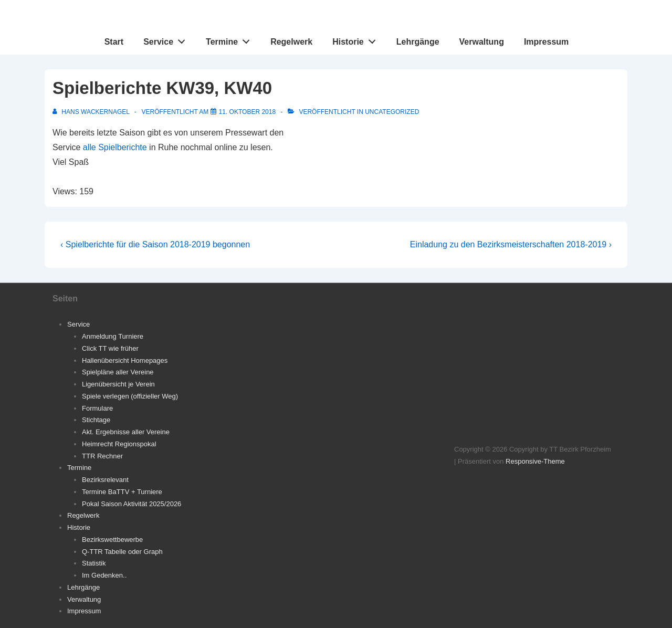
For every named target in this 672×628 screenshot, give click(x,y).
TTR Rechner (102, 456)
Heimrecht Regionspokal (119, 444)
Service (167, 39)
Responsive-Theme (535, 461)
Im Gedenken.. (104, 575)
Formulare (97, 408)
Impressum (546, 42)
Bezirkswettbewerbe (112, 540)
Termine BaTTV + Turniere (122, 492)
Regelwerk (291, 42)
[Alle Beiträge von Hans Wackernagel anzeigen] (92, 112)
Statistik (94, 563)
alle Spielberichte (115, 147)
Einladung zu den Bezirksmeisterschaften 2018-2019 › (511, 244)
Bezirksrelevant (105, 480)
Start (114, 42)
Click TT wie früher (110, 348)
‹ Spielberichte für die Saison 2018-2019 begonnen (155, 244)
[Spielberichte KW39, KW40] (248, 112)
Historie (357, 39)
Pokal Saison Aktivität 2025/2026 (132, 504)
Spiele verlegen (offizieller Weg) (130, 396)
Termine (231, 39)
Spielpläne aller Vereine (118, 372)
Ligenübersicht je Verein (118, 384)
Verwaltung (482, 42)
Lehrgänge (418, 42)
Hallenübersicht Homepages (125, 360)
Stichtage (96, 420)
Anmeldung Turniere (113, 336)
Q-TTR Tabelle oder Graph (122, 552)
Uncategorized (392, 112)
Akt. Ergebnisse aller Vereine (126, 432)
